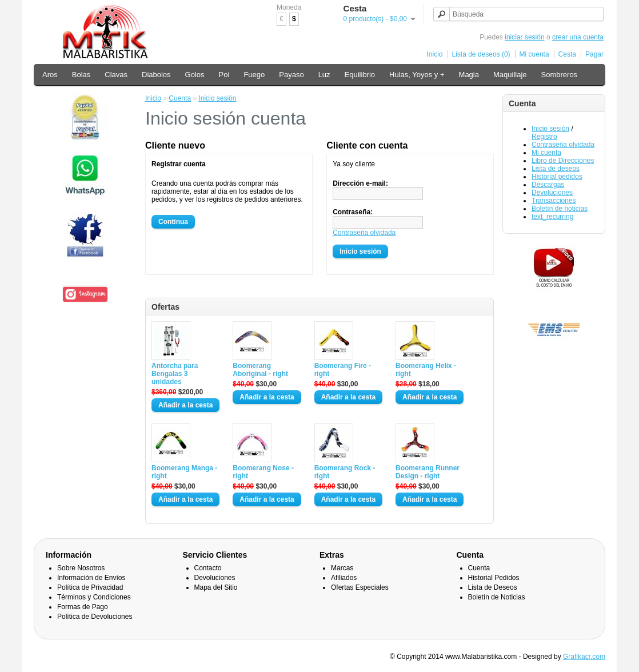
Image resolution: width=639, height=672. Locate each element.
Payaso (291, 75)
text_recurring (552, 217)
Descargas (548, 185)
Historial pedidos (557, 177)
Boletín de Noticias (497, 597)
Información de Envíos (91, 578)
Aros (50, 75)
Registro (544, 137)
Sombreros (560, 75)
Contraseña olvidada (563, 145)
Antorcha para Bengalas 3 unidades (175, 374)
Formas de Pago (83, 607)
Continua (173, 222)
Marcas (342, 568)
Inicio (435, 54)
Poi (224, 75)
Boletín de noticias (560, 209)
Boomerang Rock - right (345, 472)
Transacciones (554, 201)
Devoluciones (552, 193)
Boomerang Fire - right (343, 370)
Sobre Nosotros (81, 568)
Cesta (567, 54)
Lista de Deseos (493, 587)
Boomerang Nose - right (263, 472)
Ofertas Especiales (360, 587)
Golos (195, 75)
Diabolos (156, 75)
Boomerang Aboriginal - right (260, 370)
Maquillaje (510, 75)
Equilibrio (360, 75)
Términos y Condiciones (94, 597)
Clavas (116, 75)
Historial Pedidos (494, 578)
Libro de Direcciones (563, 161)
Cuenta (180, 98)
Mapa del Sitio (216, 587)
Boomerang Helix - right (426, 370)
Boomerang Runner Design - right (428, 472)
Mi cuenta (534, 54)
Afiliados (344, 578)
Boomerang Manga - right (184, 472)
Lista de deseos (556, 169)
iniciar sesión (524, 37)
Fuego (254, 75)
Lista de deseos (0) (481, 54)
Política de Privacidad (90, 587)
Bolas (81, 75)
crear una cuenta (578, 37)
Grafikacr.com (584, 657)
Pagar (594, 54)
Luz (324, 75)
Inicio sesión (550, 129)
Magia (469, 75)
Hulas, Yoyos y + (417, 75)
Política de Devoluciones (95, 617)
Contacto (208, 568)
